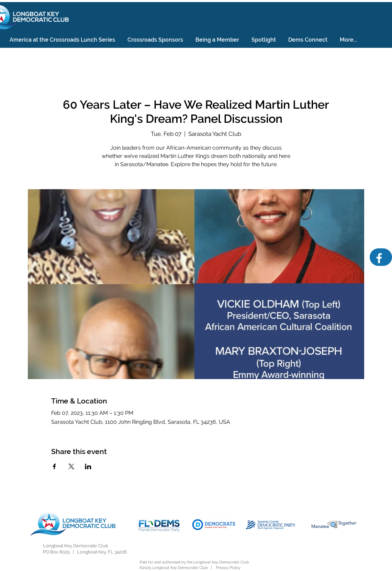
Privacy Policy (228, 568)
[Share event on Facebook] (54, 466)
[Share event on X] (71, 466)
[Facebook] (379, 258)
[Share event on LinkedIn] (88, 466)
